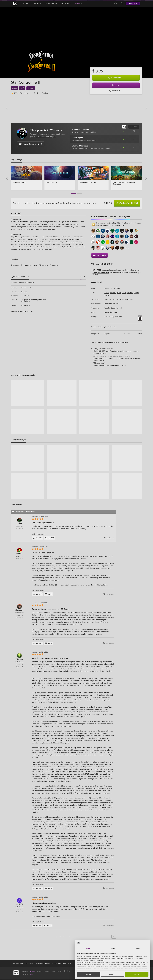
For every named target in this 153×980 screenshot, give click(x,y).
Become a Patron (100, 255)
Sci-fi (113, 288)
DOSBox (30, 311)
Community (51, 4)
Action (107, 288)
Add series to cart (127, 203)
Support (66, 4)
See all (127, 248)
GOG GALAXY (134, 4)
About (37, 4)
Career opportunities (43, 963)
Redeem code (18, 963)
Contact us (29, 963)
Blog (69, 963)
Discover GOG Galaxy (129, 973)
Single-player (123, 327)
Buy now (116, 85)
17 (70, 936)
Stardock (119, 308)
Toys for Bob (109, 308)
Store (26, 4)
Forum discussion (111, 312)
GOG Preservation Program (46, 137)
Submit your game (59, 963)
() (37, 538)
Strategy (119, 288)
